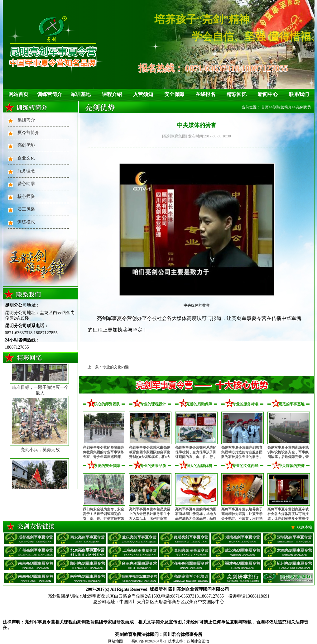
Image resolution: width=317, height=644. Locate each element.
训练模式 (26, 222)
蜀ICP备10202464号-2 (149, 641)
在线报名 (205, 94)
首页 (265, 107)
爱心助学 (26, 184)
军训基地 (81, 94)
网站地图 (115, 641)
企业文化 (26, 158)
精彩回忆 (237, 94)
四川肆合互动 (198, 641)
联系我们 (299, 94)
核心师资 (26, 196)
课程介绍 (112, 94)
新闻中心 (268, 94)
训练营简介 (50, 94)
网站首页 (18, 94)
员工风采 (26, 209)
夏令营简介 (28, 133)
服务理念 (26, 171)
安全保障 (174, 94)
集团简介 (26, 120)
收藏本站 (305, 527)
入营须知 (143, 94)
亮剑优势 (26, 145)
